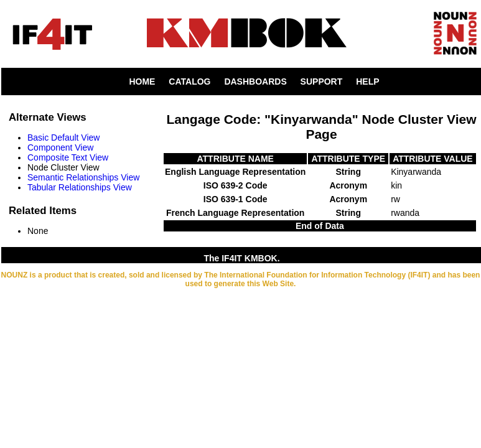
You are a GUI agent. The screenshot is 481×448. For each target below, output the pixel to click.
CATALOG (189, 82)
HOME (142, 82)
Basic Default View (63, 138)
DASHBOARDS (255, 82)
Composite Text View (68, 157)
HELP (367, 82)
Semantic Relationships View (83, 177)
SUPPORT (322, 82)
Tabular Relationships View (80, 187)
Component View (60, 147)
